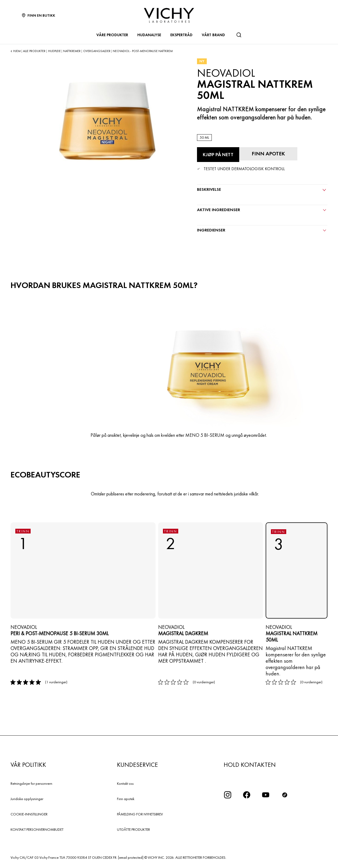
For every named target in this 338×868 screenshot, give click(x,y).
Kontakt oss (125, 783)
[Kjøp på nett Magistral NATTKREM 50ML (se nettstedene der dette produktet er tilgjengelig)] (218, 155)
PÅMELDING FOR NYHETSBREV (140, 814)
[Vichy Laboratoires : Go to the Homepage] (169, 15)
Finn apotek (126, 799)
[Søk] (239, 35)
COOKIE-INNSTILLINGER (29, 814)
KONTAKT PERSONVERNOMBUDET (37, 829)
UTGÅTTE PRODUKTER (133, 829)
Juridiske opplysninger (27, 799)
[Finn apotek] (268, 154)
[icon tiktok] (285, 795)
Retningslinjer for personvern (31, 783)
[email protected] (131, 857)
